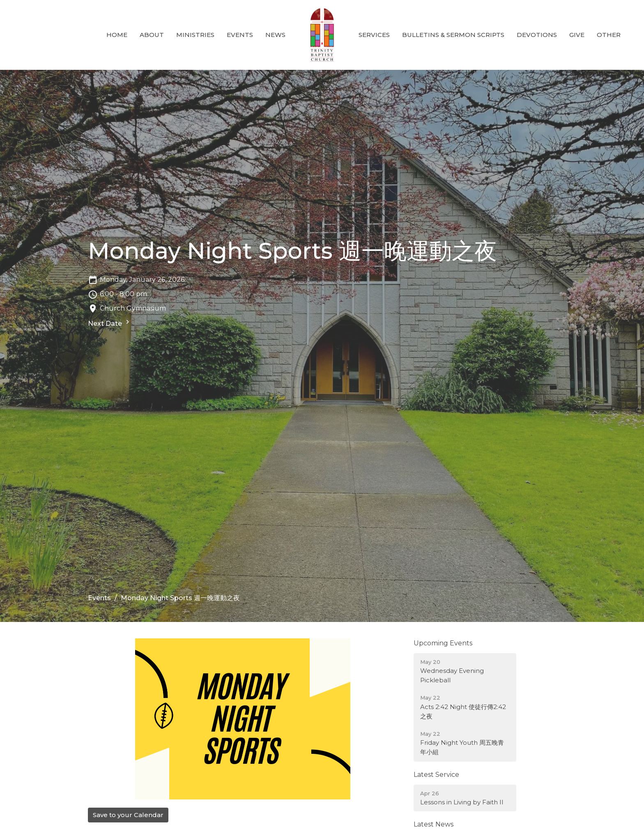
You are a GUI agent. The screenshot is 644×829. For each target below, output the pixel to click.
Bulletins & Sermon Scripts (453, 35)
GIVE (577, 35)
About (152, 35)
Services (374, 35)
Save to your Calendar (128, 815)
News (275, 35)
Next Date (110, 323)
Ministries (195, 35)
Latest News (434, 824)
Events (240, 35)
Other (609, 35)
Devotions (537, 35)
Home (117, 35)
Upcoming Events (443, 643)
